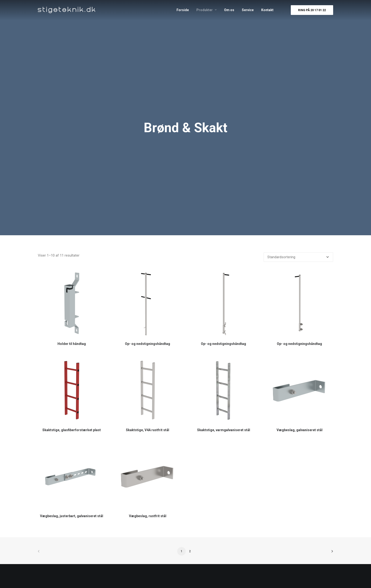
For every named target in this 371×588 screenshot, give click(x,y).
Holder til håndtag (72, 344)
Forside (183, 10)
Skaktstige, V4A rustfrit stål (148, 430)
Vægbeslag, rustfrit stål (148, 516)
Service (248, 10)
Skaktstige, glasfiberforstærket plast (72, 430)
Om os (229, 10)
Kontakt (267, 10)
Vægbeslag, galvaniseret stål (300, 430)
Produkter (206, 10)
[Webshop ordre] (298, 257)
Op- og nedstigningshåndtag (148, 344)
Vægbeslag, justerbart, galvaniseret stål (72, 516)
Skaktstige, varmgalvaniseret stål (224, 430)
